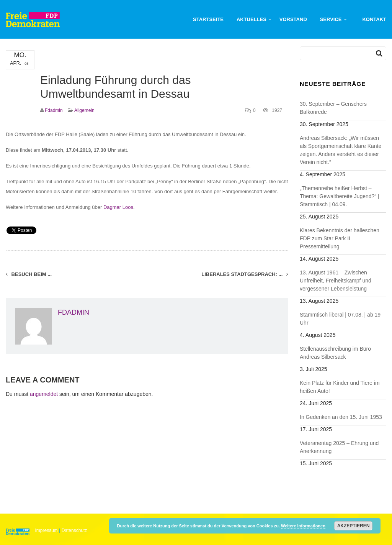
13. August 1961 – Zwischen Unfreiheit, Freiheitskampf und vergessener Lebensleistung (336, 281)
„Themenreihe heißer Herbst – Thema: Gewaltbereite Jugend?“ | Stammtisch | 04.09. (340, 196)
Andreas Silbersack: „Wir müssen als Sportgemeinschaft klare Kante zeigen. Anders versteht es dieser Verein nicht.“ (341, 150)
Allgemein (84, 110)
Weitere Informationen (303, 526)
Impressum (47, 530)
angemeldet (44, 394)
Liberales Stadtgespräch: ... (245, 274)
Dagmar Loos (118, 207)
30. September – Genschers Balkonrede (333, 108)
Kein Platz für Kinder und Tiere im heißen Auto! (340, 387)
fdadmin (54, 110)
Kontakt (374, 19)
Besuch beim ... (29, 274)
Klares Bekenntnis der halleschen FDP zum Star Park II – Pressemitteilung (340, 238)
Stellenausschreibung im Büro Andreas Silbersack (335, 353)
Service (331, 19)
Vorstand (293, 19)
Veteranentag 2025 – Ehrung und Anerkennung (339, 447)
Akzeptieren (354, 526)
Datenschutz (74, 530)
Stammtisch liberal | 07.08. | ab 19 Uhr (340, 319)
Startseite (208, 19)
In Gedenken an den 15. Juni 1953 (341, 417)
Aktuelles (252, 19)
